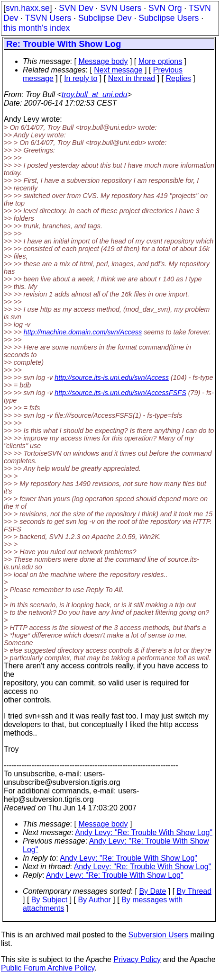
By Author (95, 900)
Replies (179, 78)
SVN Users (121, 8)
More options (160, 61)
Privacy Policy (137, 959)
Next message (118, 70)
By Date (152, 891)
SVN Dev (76, 8)
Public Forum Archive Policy (48, 968)
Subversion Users (158, 935)
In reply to (81, 78)
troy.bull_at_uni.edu (94, 94)
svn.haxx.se (28, 8)
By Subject (49, 900)
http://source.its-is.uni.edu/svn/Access (112, 378)
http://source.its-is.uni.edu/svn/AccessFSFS (120, 393)
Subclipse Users (169, 18)
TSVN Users (48, 18)
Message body (103, 61)
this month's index (37, 28)
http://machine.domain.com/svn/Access (83, 332)
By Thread (194, 891)
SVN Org (165, 8)
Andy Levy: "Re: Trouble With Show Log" (144, 832)
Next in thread (132, 78)
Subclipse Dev (105, 18)
